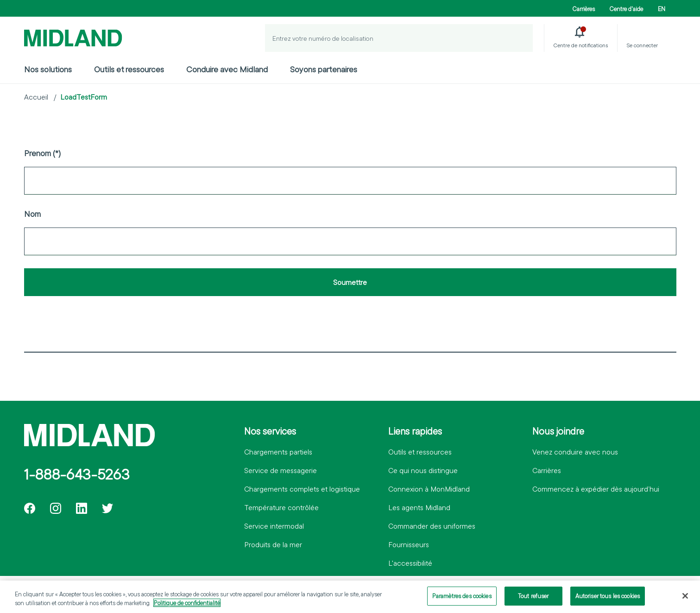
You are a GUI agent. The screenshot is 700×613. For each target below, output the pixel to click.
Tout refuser (533, 600)
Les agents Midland (419, 507)
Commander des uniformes (432, 526)
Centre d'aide (626, 9)
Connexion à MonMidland (429, 489)
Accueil (36, 97)
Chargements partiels (278, 452)
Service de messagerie (281, 470)
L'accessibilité (410, 563)
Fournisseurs (409, 544)
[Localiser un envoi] (519, 38)
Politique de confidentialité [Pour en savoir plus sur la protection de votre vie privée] (187, 607)
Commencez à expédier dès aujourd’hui (596, 489)
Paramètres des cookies (462, 600)
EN (662, 9)
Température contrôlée (281, 507)
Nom (32, 214)
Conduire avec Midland (227, 69)
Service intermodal (274, 526)
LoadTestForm (84, 97)
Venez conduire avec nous (575, 452)
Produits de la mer (273, 544)
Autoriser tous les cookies (608, 600)
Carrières (584, 9)
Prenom (38, 153)
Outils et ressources (129, 69)
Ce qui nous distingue (423, 470)
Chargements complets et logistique (302, 489)
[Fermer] (685, 600)
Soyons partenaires (324, 69)
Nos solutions (48, 69)
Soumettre (350, 282)
